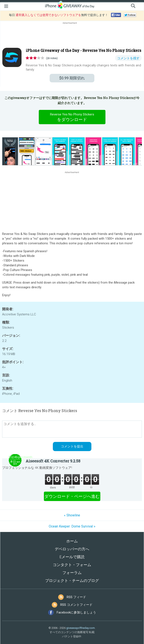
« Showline (72, 515)
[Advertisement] (72, 35)
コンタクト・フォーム (72, 565)
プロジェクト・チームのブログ (72, 581)
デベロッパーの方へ (72, 549)
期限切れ (72, 78)
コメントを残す (128, 58)
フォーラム (72, 573)
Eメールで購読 (72, 557)
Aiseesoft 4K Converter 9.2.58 (53, 461)
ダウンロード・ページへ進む (72, 496)
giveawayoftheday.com (81, 628)
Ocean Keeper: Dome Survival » (72, 526)
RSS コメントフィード (76, 605)
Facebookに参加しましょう (76, 612)
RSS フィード (76, 597)
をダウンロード (72, 117)
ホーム (72, 541)
